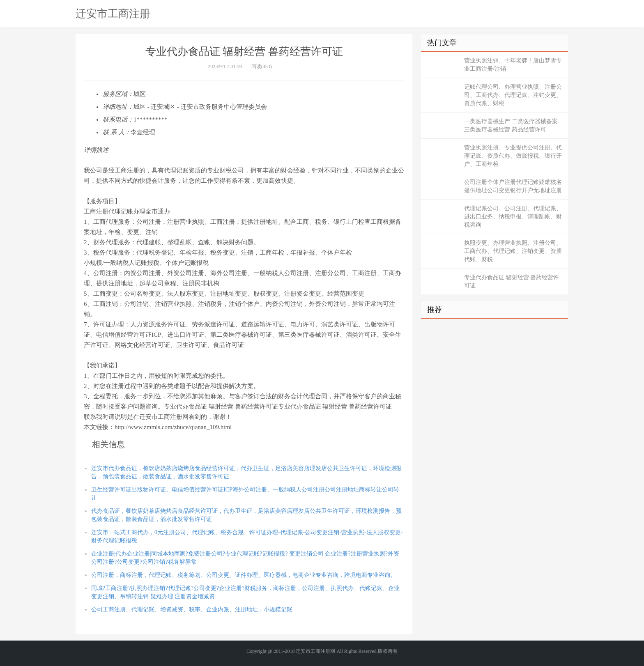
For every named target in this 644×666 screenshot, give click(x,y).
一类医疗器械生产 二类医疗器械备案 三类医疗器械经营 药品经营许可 (511, 125)
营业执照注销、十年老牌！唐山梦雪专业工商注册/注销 (513, 65)
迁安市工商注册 (113, 14)
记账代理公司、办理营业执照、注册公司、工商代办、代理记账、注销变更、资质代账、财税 (513, 95)
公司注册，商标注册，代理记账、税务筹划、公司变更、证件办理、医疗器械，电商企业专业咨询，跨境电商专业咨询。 (244, 575)
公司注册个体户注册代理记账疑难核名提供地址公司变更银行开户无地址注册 (513, 186)
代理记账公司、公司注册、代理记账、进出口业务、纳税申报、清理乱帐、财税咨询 (513, 217)
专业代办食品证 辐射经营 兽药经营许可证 (512, 281)
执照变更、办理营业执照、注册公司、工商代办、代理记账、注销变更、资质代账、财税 (513, 251)
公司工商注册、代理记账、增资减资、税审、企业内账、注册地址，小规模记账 (192, 610)
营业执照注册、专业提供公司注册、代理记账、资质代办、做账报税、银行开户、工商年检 (513, 156)
